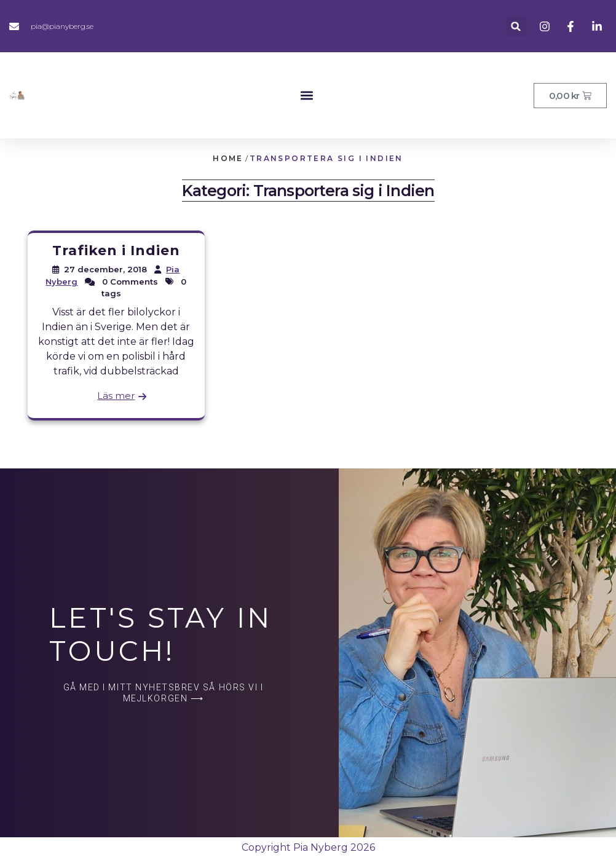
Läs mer (116, 396)
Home (228, 158)
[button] (516, 26)
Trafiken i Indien (116, 251)
